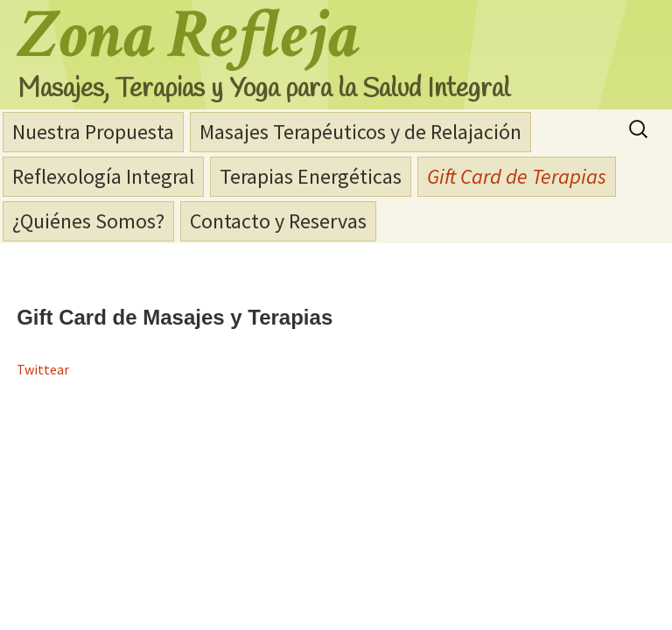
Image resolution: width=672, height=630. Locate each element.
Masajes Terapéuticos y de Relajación (360, 132)
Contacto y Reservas (278, 221)
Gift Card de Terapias (517, 176)
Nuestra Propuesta (93, 132)
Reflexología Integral (103, 176)
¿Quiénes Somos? (88, 221)
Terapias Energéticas (311, 176)
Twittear (43, 369)
